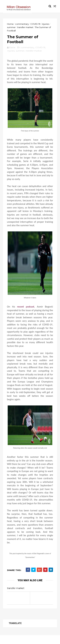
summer (12, 27)
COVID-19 (36, 24)
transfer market (25, 27)
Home (10, 24)
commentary (22, 24)
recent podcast (26, 311)
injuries (46, 24)
